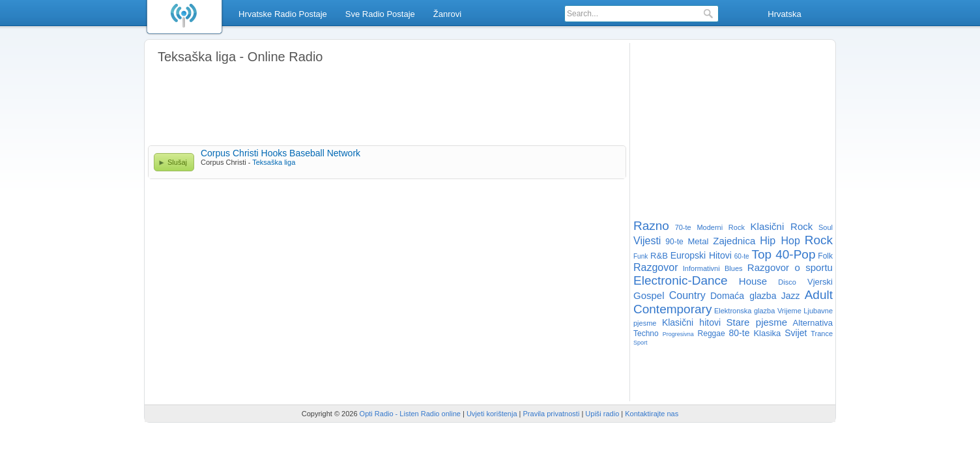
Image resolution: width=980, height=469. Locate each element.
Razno (651, 226)
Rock (819, 240)
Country (687, 295)
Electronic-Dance (681, 280)
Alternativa (813, 323)
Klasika (767, 333)
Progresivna (678, 334)
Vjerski (820, 282)
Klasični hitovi (691, 322)
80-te (740, 333)
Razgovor (656, 267)
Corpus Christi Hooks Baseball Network (281, 153)
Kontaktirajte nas (652, 414)
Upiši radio (602, 414)
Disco (787, 282)
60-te (742, 256)
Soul (826, 227)
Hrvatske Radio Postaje (283, 14)
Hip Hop (780, 241)
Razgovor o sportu (790, 267)
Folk (825, 256)
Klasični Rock (782, 226)
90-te (674, 242)
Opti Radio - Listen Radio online (410, 414)
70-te (683, 227)
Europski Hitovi (701, 255)
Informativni (701, 268)
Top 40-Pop (783, 254)
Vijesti (647, 241)
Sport (641, 343)
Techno (646, 334)
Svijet (796, 333)
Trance (822, 334)
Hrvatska (784, 14)
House (753, 281)
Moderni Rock (721, 227)
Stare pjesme (757, 322)
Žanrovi (447, 14)
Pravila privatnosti (552, 414)
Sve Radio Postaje (380, 14)
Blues (734, 268)
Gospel (649, 295)
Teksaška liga (274, 162)
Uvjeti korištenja (492, 414)
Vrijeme (789, 311)
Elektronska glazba (744, 311)
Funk (641, 256)
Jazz (791, 296)
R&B (659, 256)
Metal (699, 241)
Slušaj (177, 162)
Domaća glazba (743, 296)
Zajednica (734, 241)
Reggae (712, 334)
